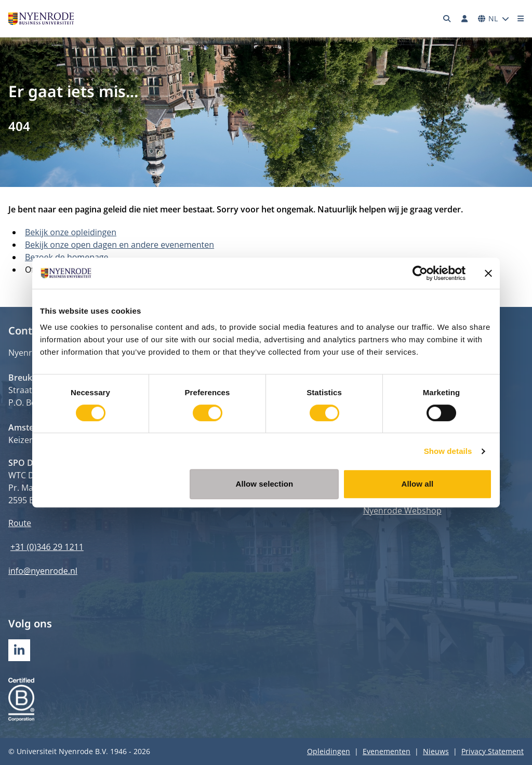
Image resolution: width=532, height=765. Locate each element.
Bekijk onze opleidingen (71, 232)
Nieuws (436, 751)
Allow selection (265, 484)
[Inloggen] (464, 19)
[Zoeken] (447, 19)
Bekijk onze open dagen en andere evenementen (119, 245)
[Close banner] (488, 273)
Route (20, 523)
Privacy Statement (493, 751)
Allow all (418, 484)
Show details (448, 451)
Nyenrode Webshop (402, 511)
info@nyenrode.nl (43, 571)
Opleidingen (329, 751)
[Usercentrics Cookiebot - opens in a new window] (420, 273)
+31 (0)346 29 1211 (47, 547)
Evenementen (387, 751)
